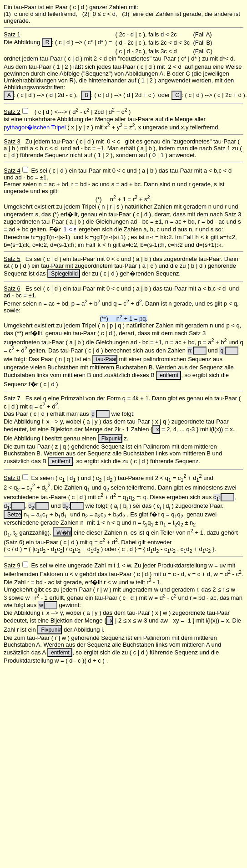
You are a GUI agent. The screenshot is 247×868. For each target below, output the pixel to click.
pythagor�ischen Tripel (35, 127)
